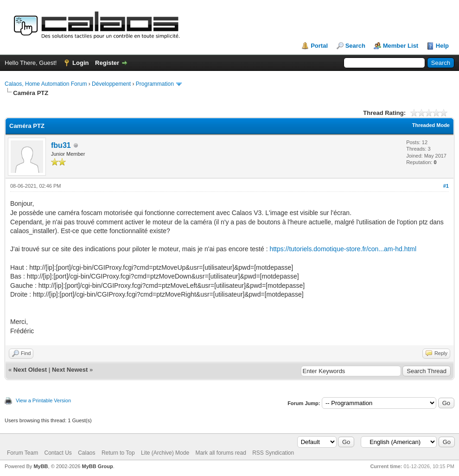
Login (80, 63)
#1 (446, 186)
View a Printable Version (43, 400)
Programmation (155, 84)
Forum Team (22, 453)
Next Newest (70, 370)
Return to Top (118, 453)
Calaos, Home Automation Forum (46, 84)
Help (442, 46)
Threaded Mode (431, 125)
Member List (401, 46)
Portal (319, 46)
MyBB (41, 466)
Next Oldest (30, 370)
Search (355, 46)
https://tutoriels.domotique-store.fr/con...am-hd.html (343, 249)
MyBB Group (97, 466)
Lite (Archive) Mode (165, 453)
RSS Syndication (273, 453)
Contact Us (58, 453)
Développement (111, 84)
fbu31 (61, 145)
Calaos (86, 453)
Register (107, 63)
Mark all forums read (220, 453)
